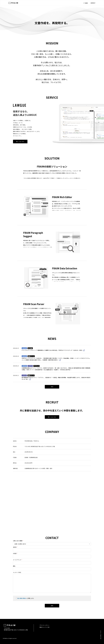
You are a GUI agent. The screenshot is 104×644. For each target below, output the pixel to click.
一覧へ (52, 409)
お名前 (15, 553)
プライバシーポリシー (45, 625)
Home (86, 3)
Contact (93, 3)
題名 (14, 566)
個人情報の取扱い (22, 598)
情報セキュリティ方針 (45, 627)
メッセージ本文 (17, 572)
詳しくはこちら (20, 142)
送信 (52, 606)
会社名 (15, 547)
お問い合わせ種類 (18, 541)
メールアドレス (18, 560)
